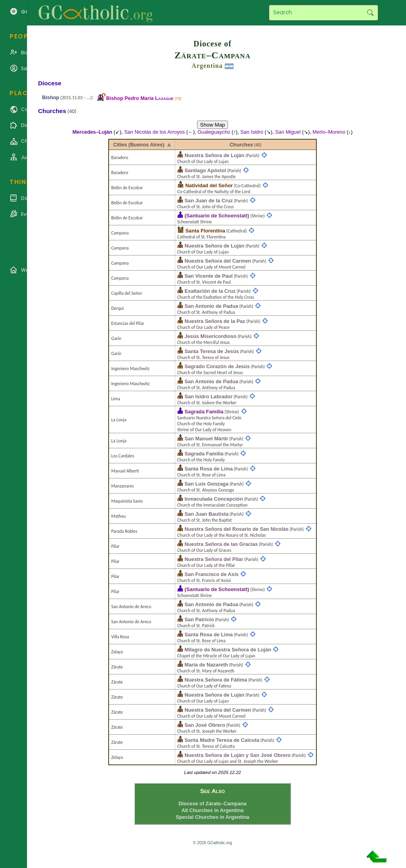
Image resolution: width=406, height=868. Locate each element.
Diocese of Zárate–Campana (212, 804)
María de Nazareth (207, 665)
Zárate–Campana (213, 55)
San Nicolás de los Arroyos (154, 132)
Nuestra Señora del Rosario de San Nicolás (237, 529)
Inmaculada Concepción (214, 499)
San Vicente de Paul (209, 276)
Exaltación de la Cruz (210, 291)
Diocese (50, 83)
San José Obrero (205, 725)
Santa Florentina (205, 231)
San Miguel (288, 132)
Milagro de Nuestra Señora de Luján (228, 650)
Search (370, 13)
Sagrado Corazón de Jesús (217, 366)
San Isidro (252, 132)
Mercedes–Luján (92, 132)
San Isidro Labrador (209, 397)
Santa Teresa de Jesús (212, 351)
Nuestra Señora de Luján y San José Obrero (238, 755)
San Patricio (199, 619)
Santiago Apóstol (206, 170)
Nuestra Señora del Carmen (218, 261)
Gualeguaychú (214, 132)
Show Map (213, 125)
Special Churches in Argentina (212, 817)
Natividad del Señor (209, 185)
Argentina (207, 66)
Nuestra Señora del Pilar (214, 559)
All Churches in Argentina (213, 810)
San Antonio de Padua (212, 306)
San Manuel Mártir (207, 439)
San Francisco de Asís (212, 574)
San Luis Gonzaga (207, 484)
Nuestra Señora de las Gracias (221, 544)
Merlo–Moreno (329, 132)
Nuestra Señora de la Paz (215, 321)
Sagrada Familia (204, 412)
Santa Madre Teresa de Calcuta (222, 740)
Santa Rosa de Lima (209, 469)
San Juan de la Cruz (209, 201)
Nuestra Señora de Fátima (216, 680)
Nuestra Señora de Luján (215, 155)
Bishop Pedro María (140, 98)
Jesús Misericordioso (211, 336)
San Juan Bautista (207, 514)
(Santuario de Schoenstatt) (217, 216)
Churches (241, 145)
